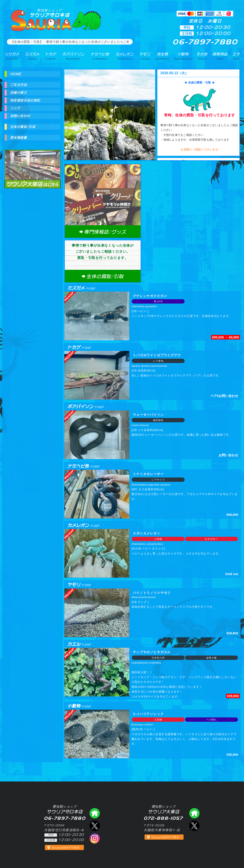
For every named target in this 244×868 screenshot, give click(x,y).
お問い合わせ (20, 116)
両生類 (162, 56)
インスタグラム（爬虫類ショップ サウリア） (95, 838)
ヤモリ (145, 56)
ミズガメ (32, 56)
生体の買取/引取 (23, 127)
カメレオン (125, 56)
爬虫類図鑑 (19, 138)
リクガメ (12, 56)
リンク (15, 108)
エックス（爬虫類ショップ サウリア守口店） (95, 826)
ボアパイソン (73, 56)
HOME (16, 74)
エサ (236, 56)
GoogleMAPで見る (66, 848)
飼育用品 (220, 56)
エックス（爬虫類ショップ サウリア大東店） (194, 826)
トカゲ (51, 56)
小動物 (183, 56)
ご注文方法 (19, 85)
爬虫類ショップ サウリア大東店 (33, 165)
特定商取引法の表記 (25, 100)
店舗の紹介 (19, 93)
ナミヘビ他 (100, 56)
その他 (202, 56)
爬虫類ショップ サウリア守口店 (95, 813)
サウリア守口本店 (50, 13)
